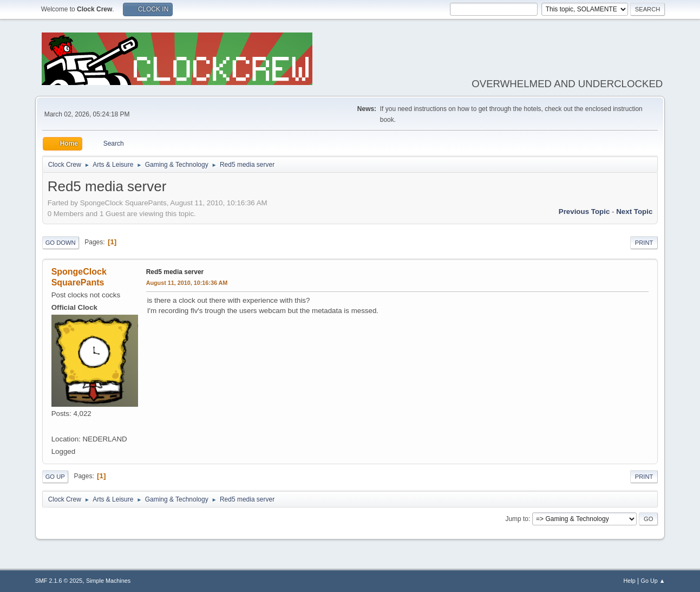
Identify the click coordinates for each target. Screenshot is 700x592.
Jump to (517, 519)
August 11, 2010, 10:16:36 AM (187, 283)
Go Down (61, 243)
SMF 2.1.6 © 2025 (59, 581)
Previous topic (584, 212)
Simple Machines (108, 581)
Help (630, 581)
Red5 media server (175, 272)
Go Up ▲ (653, 581)
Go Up (55, 477)
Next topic (634, 212)
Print (644, 243)
